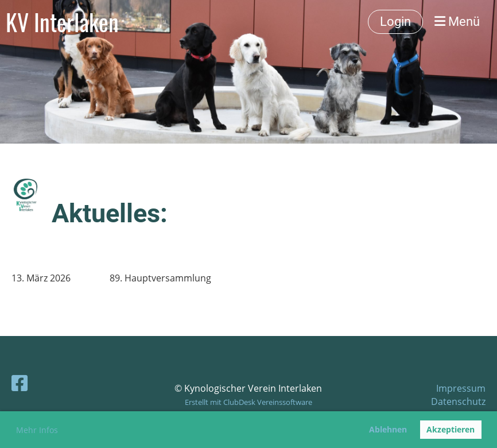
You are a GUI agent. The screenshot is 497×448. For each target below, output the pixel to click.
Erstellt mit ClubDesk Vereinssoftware (248, 402)
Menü (457, 22)
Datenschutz (458, 401)
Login (395, 22)
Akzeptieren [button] (451, 429)
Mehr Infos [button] (37, 430)
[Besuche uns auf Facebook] (20, 383)
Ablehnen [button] (388, 429)
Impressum (461, 388)
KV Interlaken (62, 22)
